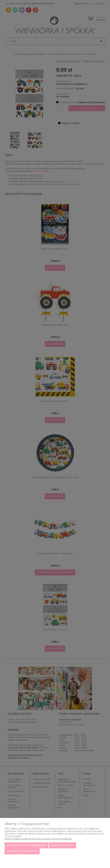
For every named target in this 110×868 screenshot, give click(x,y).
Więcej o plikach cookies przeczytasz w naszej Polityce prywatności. (38, 839)
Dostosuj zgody (63, 845)
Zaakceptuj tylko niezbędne (27, 845)
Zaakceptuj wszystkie (22, 851)
